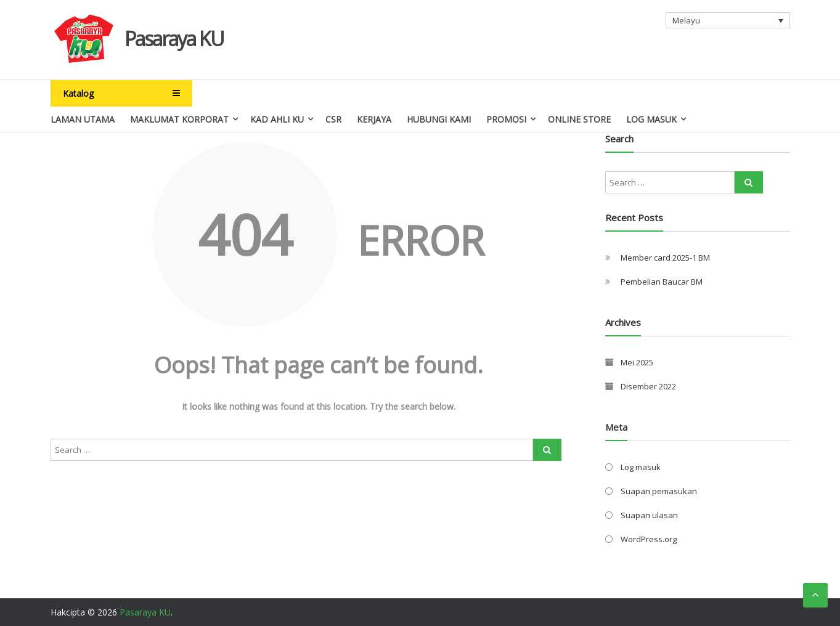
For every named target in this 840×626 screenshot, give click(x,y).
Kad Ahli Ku (277, 119)
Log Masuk (651, 119)
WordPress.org (649, 539)
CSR (333, 119)
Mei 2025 (637, 362)
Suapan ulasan (649, 515)
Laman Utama (83, 119)
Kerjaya (374, 119)
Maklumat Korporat (179, 119)
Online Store (579, 119)
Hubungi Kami (439, 119)
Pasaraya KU (174, 39)
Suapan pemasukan (659, 491)
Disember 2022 (648, 386)
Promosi (506, 119)
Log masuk (641, 467)
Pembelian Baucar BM (662, 282)
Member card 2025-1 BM (665, 258)
